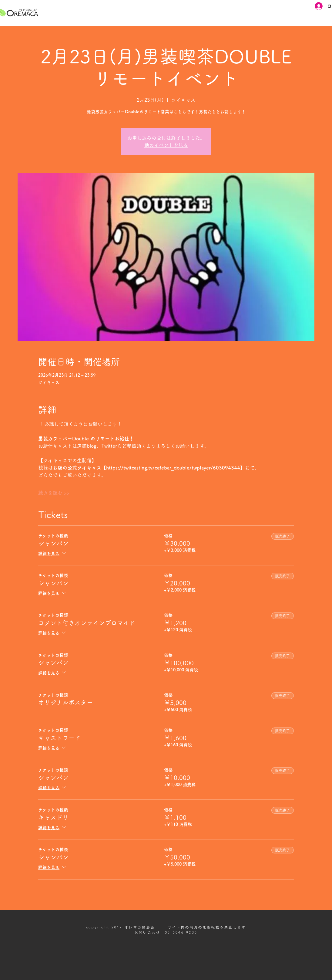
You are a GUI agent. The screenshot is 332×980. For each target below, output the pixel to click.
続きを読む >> (54, 493)
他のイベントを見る (166, 145)
